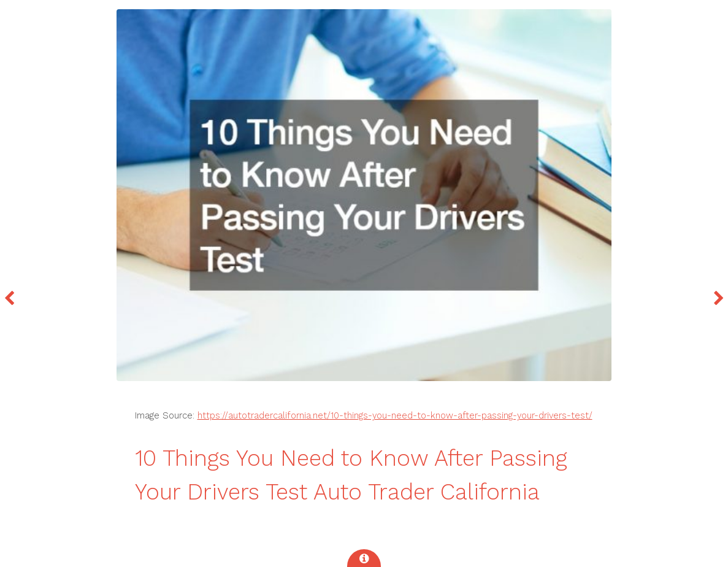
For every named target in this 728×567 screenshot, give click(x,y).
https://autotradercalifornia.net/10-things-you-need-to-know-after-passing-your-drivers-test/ (395, 415)
